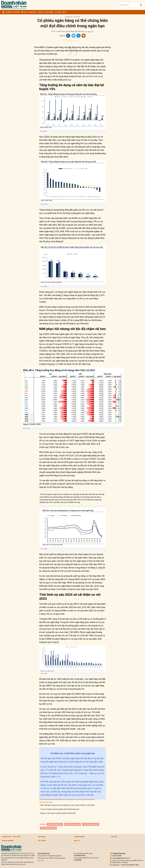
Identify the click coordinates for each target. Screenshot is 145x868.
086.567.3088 (116, 856)
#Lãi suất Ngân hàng (55, 824)
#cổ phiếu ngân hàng (48, 828)
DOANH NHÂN (32, 12)
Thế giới (40, 12)
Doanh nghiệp (49, 12)
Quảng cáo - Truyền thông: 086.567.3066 (124, 865)
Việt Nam (24, 12)
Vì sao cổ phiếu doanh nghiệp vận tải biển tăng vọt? (60, 809)
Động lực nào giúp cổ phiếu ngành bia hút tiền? (58, 813)
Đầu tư (65, 12)
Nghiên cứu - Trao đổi (13, 12)
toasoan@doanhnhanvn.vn (120, 858)
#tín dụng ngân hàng (73, 824)
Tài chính (58, 12)
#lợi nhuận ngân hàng (91, 824)
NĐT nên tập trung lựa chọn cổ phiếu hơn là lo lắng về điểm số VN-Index (68, 805)
